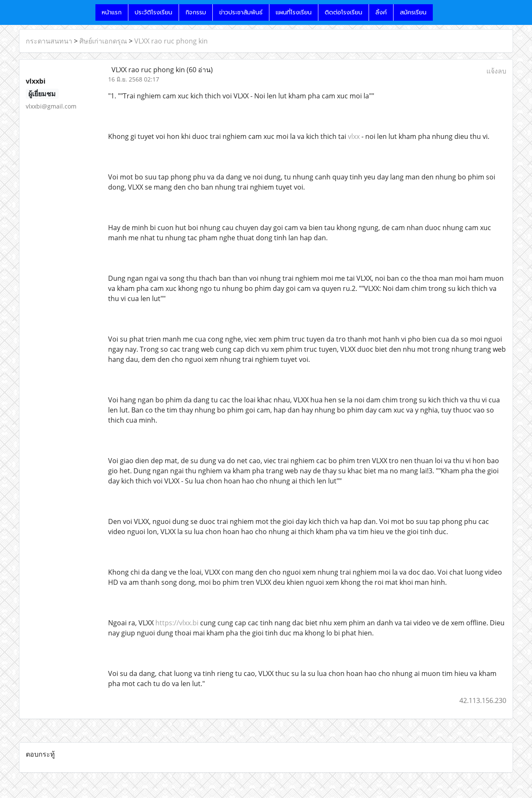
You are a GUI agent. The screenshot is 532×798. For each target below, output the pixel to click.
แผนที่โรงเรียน (294, 12)
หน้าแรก (112, 12)
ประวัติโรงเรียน (153, 12)
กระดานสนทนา (49, 41)
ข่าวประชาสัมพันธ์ (241, 12)
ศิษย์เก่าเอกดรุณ (103, 41)
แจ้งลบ (496, 71)
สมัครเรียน (413, 12)
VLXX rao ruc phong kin (171, 41)
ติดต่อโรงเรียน (343, 12)
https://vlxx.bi (177, 623)
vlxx (354, 136)
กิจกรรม (196, 12)
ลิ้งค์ (381, 12)
